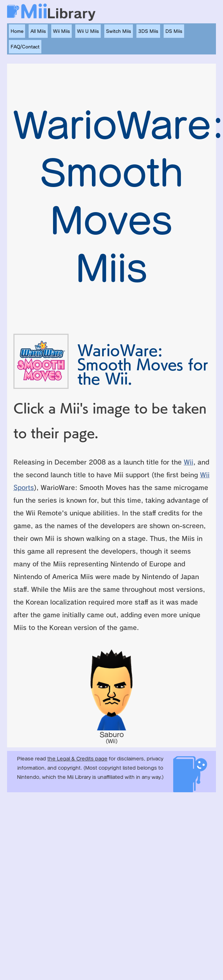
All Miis (38, 31)
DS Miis (174, 31)
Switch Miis (119, 31)
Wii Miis (61, 31)
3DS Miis (148, 31)
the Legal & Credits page (77, 759)
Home (17, 31)
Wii (189, 462)
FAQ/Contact (25, 47)
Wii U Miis (88, 31)
